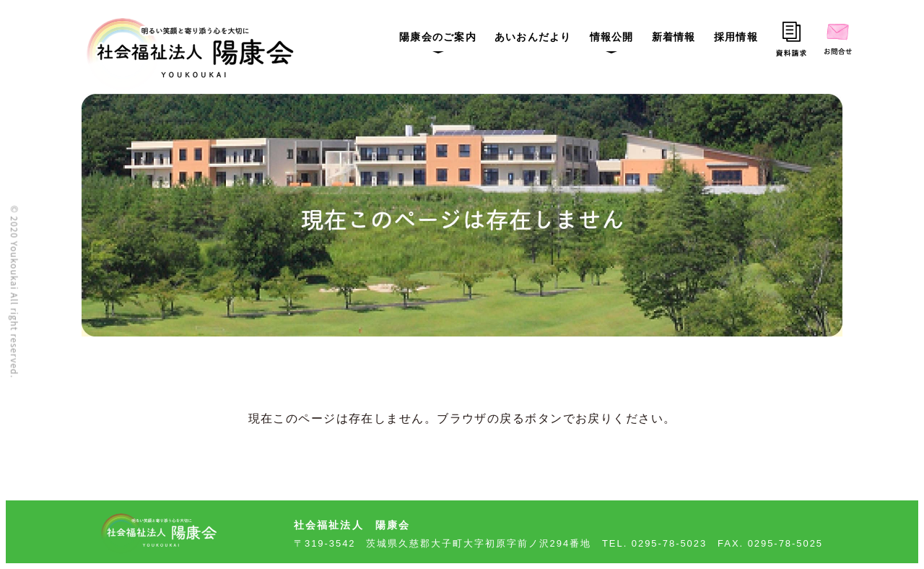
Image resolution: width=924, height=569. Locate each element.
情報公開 (612, 37)
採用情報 (736, 37)
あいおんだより (533, 37)
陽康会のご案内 (438, 37)
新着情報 (674, 37)
